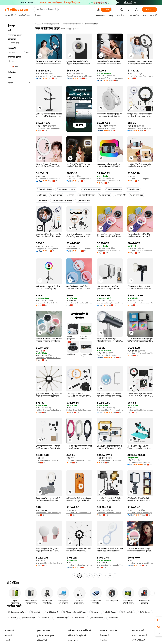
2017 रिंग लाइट (56, 195)
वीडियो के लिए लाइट (109, 612)
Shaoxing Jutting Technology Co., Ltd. (140, 303)
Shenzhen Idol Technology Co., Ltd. (49, 563)
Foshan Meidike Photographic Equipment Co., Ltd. (140, 410)
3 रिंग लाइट (41, 195)
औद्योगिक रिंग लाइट (61, 618)
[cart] (129, 10)
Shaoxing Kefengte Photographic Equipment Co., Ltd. (140, 76)
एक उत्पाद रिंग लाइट (28, 618)
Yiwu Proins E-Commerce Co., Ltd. (110, 181)
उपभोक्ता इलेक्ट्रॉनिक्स (52, 24)
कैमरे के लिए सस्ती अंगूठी (114, 189)
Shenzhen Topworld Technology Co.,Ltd (140, 251)
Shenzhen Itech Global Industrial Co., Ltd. (49, 303)
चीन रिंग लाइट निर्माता (96, 618)
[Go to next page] (115, 576)
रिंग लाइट (70, 195)
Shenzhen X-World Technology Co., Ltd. (110, 78)
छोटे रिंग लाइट (113, 618)
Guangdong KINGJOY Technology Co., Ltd (79, 248)
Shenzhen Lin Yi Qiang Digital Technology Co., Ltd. (140, 353)
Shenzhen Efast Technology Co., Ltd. (110, 410)
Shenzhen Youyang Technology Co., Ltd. (49, 513)
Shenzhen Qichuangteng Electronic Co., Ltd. (79, 303)
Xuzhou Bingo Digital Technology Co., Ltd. (79, 410)
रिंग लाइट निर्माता (127, 612)
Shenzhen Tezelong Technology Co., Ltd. (79, 460)
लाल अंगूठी (35, 612)
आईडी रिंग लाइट (78, 618)
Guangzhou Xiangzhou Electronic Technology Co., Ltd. (110, 303)
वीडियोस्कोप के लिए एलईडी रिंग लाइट (75, 612)
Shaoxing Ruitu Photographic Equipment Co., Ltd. (79, 179)
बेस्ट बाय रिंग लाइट (83, 201)
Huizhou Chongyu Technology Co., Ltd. (49, 410)
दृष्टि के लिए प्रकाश (133, 189)
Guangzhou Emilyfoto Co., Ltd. (109, 355)
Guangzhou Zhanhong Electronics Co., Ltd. (110, 513)
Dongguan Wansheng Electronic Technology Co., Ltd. (49, 248)
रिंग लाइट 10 (44, 618)
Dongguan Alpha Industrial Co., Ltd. (49, 358)
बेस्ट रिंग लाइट (42, 201)
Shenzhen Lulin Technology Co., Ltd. (79, 513)
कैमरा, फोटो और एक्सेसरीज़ (72, 24)
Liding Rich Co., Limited (106, 128)
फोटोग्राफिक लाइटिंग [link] (91, 24)
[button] (40, 56)
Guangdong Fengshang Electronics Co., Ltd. (79, 76)
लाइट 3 (94, 612)
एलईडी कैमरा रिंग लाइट (87, 195)
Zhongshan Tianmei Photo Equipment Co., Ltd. (49, 76)
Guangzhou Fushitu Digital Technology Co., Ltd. (140, 128)
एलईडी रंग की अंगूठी (51, 612)
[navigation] (19, 300)
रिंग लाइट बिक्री (120, 195)
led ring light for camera (67, 189)
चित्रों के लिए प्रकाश (144, 612)
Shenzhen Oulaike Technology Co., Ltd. (49, 128)
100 (110, 576)
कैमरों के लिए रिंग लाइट (44, 189)
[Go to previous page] (74, 576)
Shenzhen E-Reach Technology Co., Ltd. (110, 460)
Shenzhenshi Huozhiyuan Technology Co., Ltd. (140, 462)
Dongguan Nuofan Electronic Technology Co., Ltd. (110, 251)
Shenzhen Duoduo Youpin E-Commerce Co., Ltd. (140, 179)
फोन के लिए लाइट (136, 195)
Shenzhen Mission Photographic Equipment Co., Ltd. (49, 460)
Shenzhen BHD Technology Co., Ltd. (49, 179)
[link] (159, 620)
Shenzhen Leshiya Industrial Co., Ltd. (110, 565)
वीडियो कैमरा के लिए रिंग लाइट (91, 189)
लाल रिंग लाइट (104, 195)
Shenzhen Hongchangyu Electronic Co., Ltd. (140, 563)
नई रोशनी (12, 618)
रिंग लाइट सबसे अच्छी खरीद (17, 612)
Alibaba (38, 24)
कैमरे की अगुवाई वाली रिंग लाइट (62, 201)
